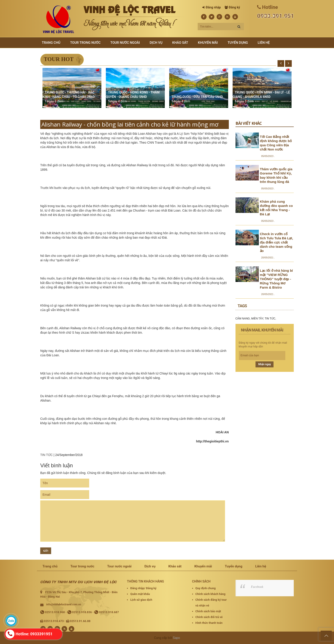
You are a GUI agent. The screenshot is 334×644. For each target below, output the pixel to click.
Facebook (257, 587)
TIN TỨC (46, 455)
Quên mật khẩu (140, 594)
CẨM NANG (243, 319)
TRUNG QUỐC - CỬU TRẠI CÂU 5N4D (197, 97)
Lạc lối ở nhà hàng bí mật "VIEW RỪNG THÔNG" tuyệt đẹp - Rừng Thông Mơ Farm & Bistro (277, 279)
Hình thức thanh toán (209, 623)
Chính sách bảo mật (208, 611)
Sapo (177, 638)
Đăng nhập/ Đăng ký (143, 588)
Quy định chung (206, 588)
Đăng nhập (213, 7)
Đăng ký (234, 7)
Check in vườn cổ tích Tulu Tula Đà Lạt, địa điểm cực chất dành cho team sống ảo (277, 242)
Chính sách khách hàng (210, 594)
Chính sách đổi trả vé (209, 617)
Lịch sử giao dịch (141, 600)
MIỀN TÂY (257, 319)
